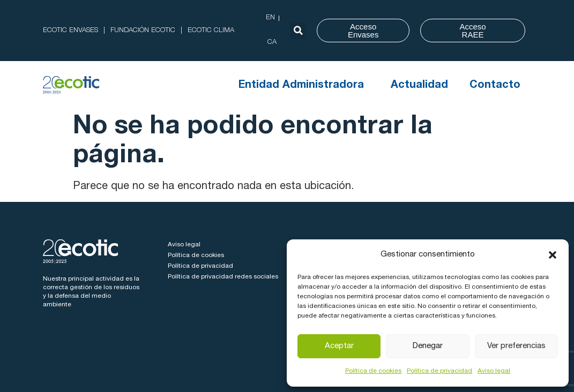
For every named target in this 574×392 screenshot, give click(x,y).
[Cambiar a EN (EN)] (270, 18)
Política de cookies (373, 371)
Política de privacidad (439, 371)
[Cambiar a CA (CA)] (272, 43)
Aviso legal (494, 371)
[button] (553, 255)
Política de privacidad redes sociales (223, 277)
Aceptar (339, 346)
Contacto (495, 86)
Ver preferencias (516, 346)
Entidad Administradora (304, 86)
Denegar (428, 346)
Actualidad (419, 86)
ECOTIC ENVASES (70, 31)
